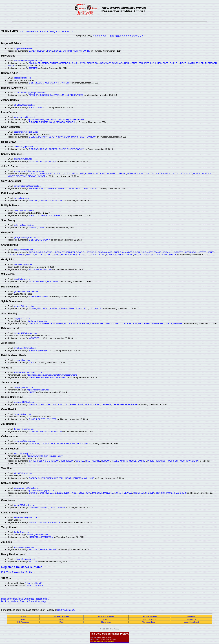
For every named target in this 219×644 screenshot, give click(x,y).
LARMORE (84, 323)
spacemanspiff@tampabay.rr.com (29, 171)
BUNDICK (44, 95)
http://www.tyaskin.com (38, 321)
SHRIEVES (112, 255)
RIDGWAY (32, 176)
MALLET (30, 255)
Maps (62, 622)
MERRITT (48, 255)
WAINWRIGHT (158, 323)
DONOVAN (34, 444)
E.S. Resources (23, 622)
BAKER (32, 51)
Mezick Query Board (191, 622)
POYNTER (51, 419)
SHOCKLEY (65, 444)
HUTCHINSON (191, 252)
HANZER (132, 174)
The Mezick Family (149, 622)
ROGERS (53, 149)
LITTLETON (77, 478)
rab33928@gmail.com (24, 147)
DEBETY (33, 137)
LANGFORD (45, 201)
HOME (23, 616)
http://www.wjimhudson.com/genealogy (45, 456)
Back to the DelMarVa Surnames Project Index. (25, 599)
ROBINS (43, 149)
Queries (61, 619)
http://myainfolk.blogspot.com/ (41, 490)
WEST (157, 255)
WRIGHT (66, 83)
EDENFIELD (63, 493)
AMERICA (34, 95)
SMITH (191, 63)
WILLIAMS (89, 478)
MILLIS (65, 95)
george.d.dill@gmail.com (25, 237)
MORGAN (187, 174)
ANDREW (34, 188)
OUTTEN (142, 461)
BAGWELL (49, 252)
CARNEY (33, 174)
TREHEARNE (131, 404)
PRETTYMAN (54, 282)
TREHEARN (118, 404)
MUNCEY (206, 174)
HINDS (73, 493)
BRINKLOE (55, 522)
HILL (88, 461)
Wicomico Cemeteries (106, 616)
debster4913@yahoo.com (26, 333)
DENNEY (33, 228)
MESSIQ (49, 83)
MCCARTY (177, 174)
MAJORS (60, 122)
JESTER (202, 252)
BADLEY (33, 478)
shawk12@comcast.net (24, 306)
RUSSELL (71, 122)
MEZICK (119, 323)
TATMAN (80, 149)
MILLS (79, 309)
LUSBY (32, 392)
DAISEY (149, 252)
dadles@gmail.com (23, 78)
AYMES (39, 252)
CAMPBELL (65, 63)
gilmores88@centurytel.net (26, 291)
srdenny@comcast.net (24, 225)
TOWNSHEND (78, 137)
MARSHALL (61, 377)
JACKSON (166, 174)
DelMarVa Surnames (149, 616)
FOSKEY (44, 444)
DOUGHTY (58, 323)
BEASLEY (60, 252)
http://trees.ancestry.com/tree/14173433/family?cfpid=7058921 (55, 120)
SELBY (57, 215)
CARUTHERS (115, 252)
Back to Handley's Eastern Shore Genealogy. (24, 601)
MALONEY (97, 493)
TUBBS (39, 107)
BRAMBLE (55, 309)
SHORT (97, 404)
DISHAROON (93, 63)
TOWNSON (91, 137)
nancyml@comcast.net (24, 559)
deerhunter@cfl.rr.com (24, 210)
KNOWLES (41, 282)
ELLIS (32, 269)
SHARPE (71, 149)
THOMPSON (211, 63)
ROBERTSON (131, 323)
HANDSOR (121, 174)
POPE (166, 63)
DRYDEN (33, 122)
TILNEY (53, 508)
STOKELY (150, 493)
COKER (60, 174)
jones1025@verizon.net (25, 505)
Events (106, 619)
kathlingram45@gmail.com (26, 488)
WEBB (80, 95)
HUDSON (42, 51)
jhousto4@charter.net (24, 429)
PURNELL (174, 63)
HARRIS (33, 350)
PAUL (86, 309)
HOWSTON (56, 431)
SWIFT (57, 83)
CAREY (32, 461)
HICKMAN (167, 252)
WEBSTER (34, 338)
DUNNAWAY (117, 63)
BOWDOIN (92, 252)
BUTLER (54, 63)
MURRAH (67, 51)
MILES (57, 255)
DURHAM (110, 174)
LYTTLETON (47, 537)
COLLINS (139, 252)
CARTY (51, 174)
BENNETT (70, 252)
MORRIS (76, 188)
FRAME (157, 252)
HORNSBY (177, 252)
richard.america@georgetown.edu (29, 93)
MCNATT (119, 493)
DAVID (53, 493)
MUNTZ (11, 176)
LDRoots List (191, 616)
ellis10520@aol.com (23, 264)
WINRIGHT (178, 323)
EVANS (74, 323)
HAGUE (44, 549)
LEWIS (80, 404)
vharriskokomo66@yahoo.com (28, 372)
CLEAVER (34, 431)
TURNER (33, 68)
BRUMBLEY (43, 63)
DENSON (33, 323)
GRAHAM (43, 122)
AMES (32, 252)
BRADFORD (43, 309)
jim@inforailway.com (23, 453)
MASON (88, 404)
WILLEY (99, 309)
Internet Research (149, 619)
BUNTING (34, 201)
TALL (92, 309)
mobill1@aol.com (22, 279)
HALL (127, 63)
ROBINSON (172, 461)
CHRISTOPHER (47, 188)
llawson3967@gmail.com (25, 517)
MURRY (86, 51)
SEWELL (128, 493)
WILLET (173, 255)
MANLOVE (108, 493)
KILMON (21, 255)
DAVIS (83, 63)
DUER (41, 404)
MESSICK (39, 83)
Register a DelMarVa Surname (22, 567)
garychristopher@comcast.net (28, 186)
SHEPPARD (44, 350)
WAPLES (139, 255)
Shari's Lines (106, 622)
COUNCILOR (91, 174)
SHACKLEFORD (97, 255)
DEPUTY (53, 137)
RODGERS (75, 255)
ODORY (47, 240)
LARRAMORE (97, 323)
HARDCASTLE (144, 174)
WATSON (148, 255)
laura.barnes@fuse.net (24, 117)
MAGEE (115, 461)
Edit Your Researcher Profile (17, 572)
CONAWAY (60, 188)
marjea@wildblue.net (23, 48)
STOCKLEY (139, 493)
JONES (134, 63)
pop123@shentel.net (23, 250)
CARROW (44, 493)
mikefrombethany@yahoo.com (28, 61)
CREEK (49, 478)
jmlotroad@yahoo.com (24, 547)
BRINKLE (33, 522)
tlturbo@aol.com (21, 532)
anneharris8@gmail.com (25, 348)
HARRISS (50, 377)
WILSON (84, 444)
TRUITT (130, 255)
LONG (50, 51)
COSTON (52, 161)
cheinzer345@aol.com (24, 402)
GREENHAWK (68, 309)
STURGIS (160, 493)
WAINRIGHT (144, 323)
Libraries (23, 619)
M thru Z (38, 583)
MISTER (65, 255)
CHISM (41, 478)
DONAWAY (105, 63)
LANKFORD (58, 201)
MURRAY (77, 51)
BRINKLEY (44, 522)
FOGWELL (34, 549)
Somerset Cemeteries (61, 616)
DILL (31, 83)
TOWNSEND (64, 137)
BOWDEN (81, 252)
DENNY (42, 228)
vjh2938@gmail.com (23, 473)
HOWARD (95, 461)
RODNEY (53, 549)
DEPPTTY (43, 137)
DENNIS (33, 404)
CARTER (43, 174)
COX (69, 188)
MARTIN (124, 461)
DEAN (102, 174)
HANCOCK (34, 215)
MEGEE (133, 461)
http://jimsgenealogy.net (38, 390)
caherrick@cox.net (22, 414)
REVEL (184, 63)
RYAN (38, 296)
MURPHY (44, 508)
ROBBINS (34, 149)
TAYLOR (200, 63)
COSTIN (43, 161)
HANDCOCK (46, 215)
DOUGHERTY (45, 323)
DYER (48, 404)
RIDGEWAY (21, 176)
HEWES (156, 174)
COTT (81, 174)
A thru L (29, 583)
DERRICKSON (67, 461)
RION (32, 296)
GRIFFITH (34, 508)
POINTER (41, 419)
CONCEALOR (71, 174)
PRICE (73, 95)
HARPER (58, 478)
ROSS (182, 461)
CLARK (75, 63)
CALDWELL (55, 95)
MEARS (39, 255)
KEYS (88, 493)
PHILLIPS (157, 63)
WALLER (48, 269)
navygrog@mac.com (23, 387)
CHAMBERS (128, 252)
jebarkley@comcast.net (25, 105)
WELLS (11, 66)
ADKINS (33, 63)
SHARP (62, 149)
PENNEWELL (145, 63)
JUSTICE (12, 255)
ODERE (38, 240)
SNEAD (122, 255)
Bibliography (191, 619)
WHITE (93, 188)
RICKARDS (160, 461)
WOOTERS (181, 493)
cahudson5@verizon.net (25, 441)
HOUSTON (45, 431)
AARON (33, 309)
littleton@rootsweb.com (38, 535)
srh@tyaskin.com (22, 319)
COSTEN (33, 161)
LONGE (58, 51)
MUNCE (197, 174)
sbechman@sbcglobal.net (26, 132)
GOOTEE (80, 461)
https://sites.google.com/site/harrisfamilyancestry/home (52, 375)
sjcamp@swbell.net (23, 159)
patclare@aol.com (22, 360)
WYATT (42, 176)
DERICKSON (53, 461)
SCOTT (85, 255)
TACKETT (170, 493)
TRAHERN (106, 404)
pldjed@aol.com (21, 198)
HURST (67, 478)
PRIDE (151, 461)
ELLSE (39, 269)
